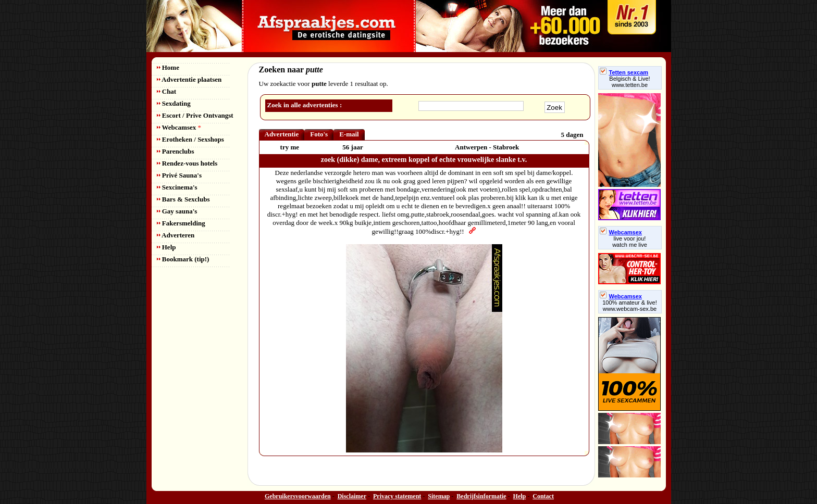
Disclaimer (352, 496)
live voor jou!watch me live (630, 242)
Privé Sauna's (179, 175)
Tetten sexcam (624, 72)
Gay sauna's (177, 211)
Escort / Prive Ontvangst (195, 115)
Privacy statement (397, 496)
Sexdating (174, 103)
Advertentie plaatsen (189, 79)
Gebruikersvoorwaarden (298, 496)
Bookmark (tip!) (183, 259)
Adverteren (176, 235)
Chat (167, 91)
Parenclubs (176, 151)
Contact (543, 496)
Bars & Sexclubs (183, 199)
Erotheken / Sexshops (190, 139)
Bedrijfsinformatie (481, 496)
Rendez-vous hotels (187, 163)
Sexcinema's (177, 187)
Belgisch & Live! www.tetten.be (629, 82)
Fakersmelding (181, 223)
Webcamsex (179, 127)
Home (168, 67)
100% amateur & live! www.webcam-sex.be (630, 306)
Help (166, 247)
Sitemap (439, 496)
